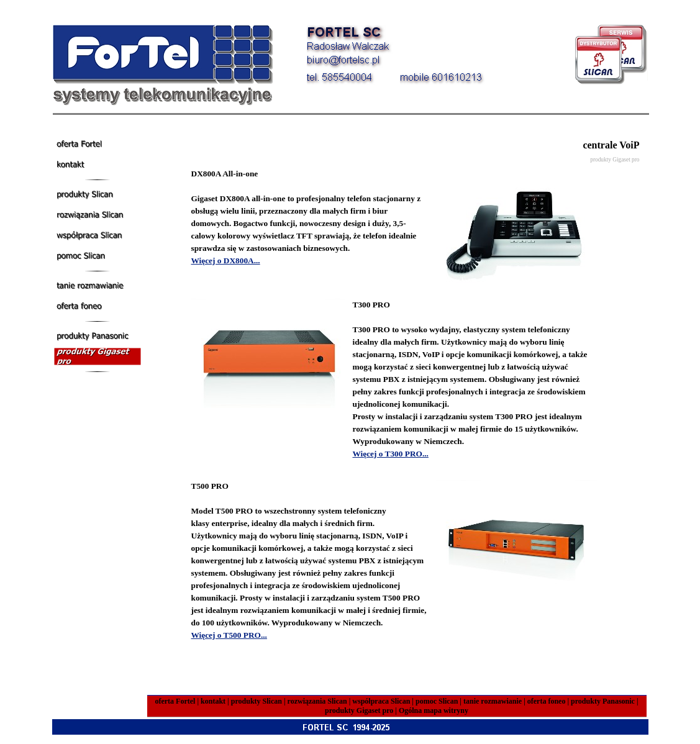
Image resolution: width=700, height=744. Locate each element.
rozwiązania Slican (317, 701)
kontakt (213, 701)
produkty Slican (257, 701)
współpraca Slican (381, 701)
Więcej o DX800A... (226, 261)
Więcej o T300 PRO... (391, 454)
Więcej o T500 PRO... (229, 635)
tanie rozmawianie (493, 701)
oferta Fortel (175, 701)
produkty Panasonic (603, 701)
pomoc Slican (437, 701)
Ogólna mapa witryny (434, 710)
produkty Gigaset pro (359, 710)
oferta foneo (547, 701)
